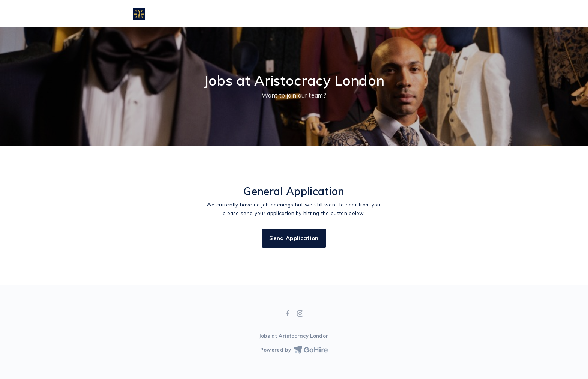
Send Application (294, 238)
